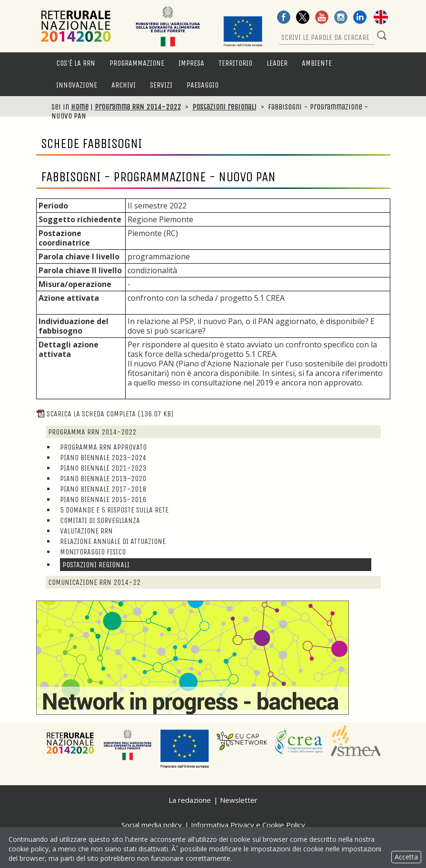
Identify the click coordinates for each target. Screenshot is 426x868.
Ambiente (317, 63)
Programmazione (137, 63)
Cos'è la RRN (76, 63)
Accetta (406, 857)
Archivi (124, 85)
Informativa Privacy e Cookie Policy (248, 825)
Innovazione (77, 85)
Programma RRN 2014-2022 (138, 107)
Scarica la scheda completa (105, 414)
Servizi (161, 85)
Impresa (191, 63)
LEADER (277, 63)
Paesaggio (203, 85)
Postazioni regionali (224, 107)
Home (80, 107)
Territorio (235, 63)
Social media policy (152, 825)
